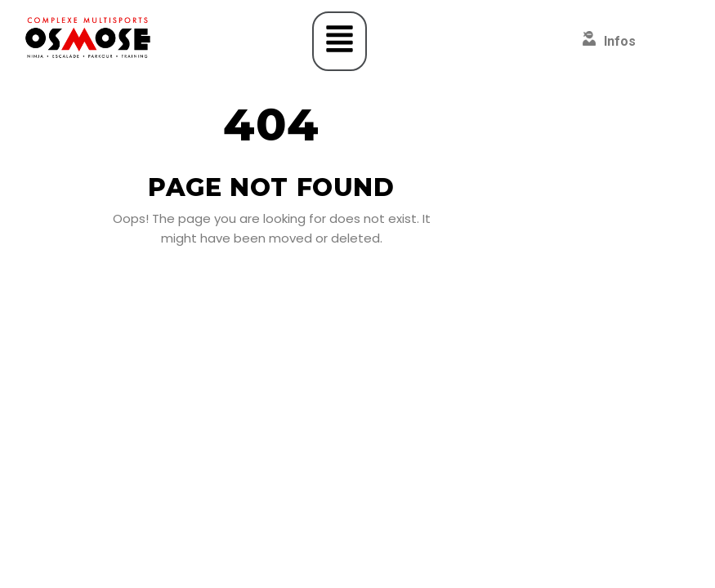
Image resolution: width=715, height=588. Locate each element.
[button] (340, 41)
